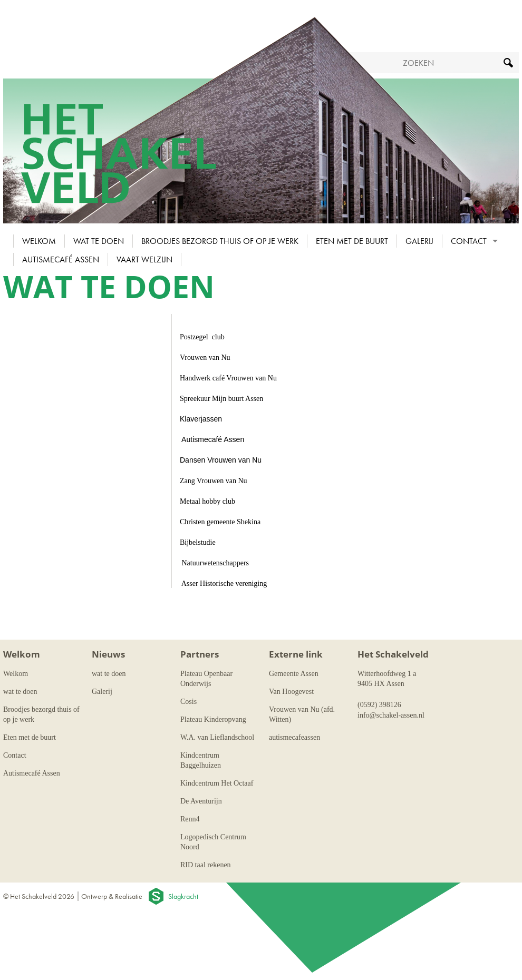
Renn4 (190, 819)
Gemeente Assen (294, 674)
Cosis (188, 702)
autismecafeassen (294, 737)
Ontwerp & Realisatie (112, 896)
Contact (469, 241)
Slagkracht (183, 896)
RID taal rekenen (206, 865)
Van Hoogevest (291, 692)
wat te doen (99, 241)
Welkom (39, 241)
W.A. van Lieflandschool (217, 737)
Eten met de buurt (352, 241)
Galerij (419, 241)
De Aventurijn (201, 801)
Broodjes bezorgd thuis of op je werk (220, 241)
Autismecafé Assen (61, 259)
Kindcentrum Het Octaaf (217, 783)
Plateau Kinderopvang (213, 719)
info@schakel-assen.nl (391, 715)
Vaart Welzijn (144, 259)
